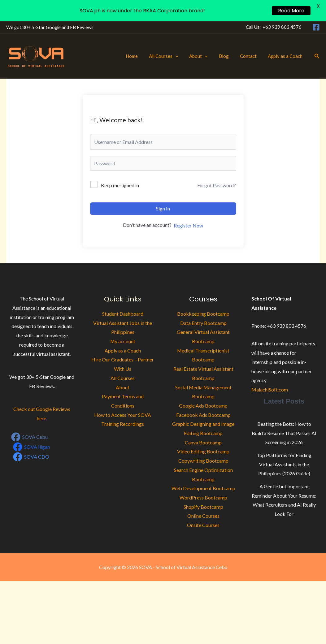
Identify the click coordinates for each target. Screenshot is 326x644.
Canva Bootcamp (203, 442)
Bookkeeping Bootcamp (203, 314)
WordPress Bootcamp (203, 497)
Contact (251, 56)
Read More (291, 11)
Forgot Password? (217, 185)
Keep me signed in (120, 185)
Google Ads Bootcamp (203, 406)
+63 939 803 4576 (282, 27)
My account (123, 341)
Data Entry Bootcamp (203, 323)
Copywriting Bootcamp (203, 461)
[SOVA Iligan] (32, 447)
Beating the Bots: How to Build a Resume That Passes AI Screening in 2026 (284, 433)
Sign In (163, 208)
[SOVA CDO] (31, 457)
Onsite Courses (203, 525)
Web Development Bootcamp (203, 488)
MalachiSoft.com (270, 389)
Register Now (188, 225)
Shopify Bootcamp (203, 507)
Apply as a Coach (286, 56)
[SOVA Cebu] (30, 437)
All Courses (172, 56)
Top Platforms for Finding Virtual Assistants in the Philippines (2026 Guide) (284, 464)
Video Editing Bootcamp (203, 451)
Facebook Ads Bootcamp (203, 415)
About (205, 56)
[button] (183, 56)
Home (142, 56)
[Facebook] (316, 27)
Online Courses (203, 516)
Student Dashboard (123, 314)
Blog (228, 56)
